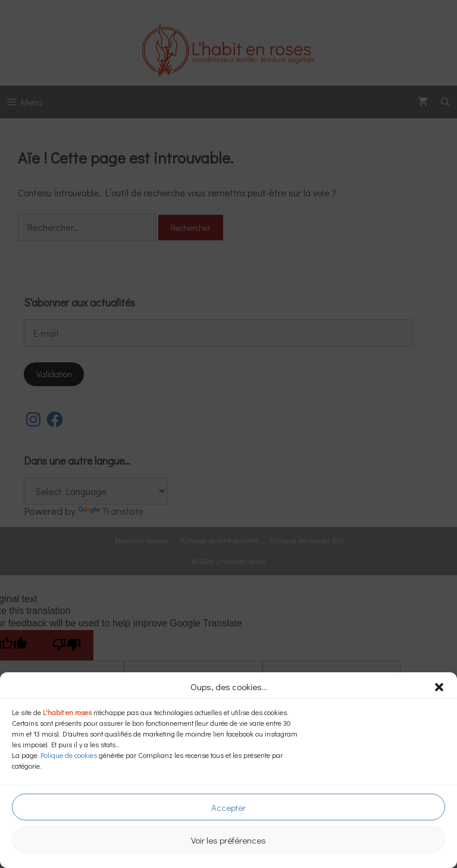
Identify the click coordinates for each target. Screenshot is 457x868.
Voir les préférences (228, 840)
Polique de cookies (69, 755)
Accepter (228, 807)
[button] (439, 687)
